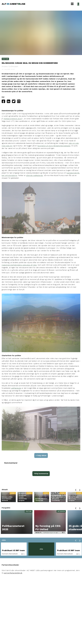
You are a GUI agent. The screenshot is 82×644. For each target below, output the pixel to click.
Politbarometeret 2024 (13, 119)
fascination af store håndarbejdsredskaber (54, 146)
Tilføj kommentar (41, 474)
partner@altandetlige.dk (13, 573)
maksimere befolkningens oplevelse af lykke (19, 265)
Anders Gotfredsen (10, 66)
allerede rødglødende (34, 175)
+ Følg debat (41, 455)
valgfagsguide (16, 388)
